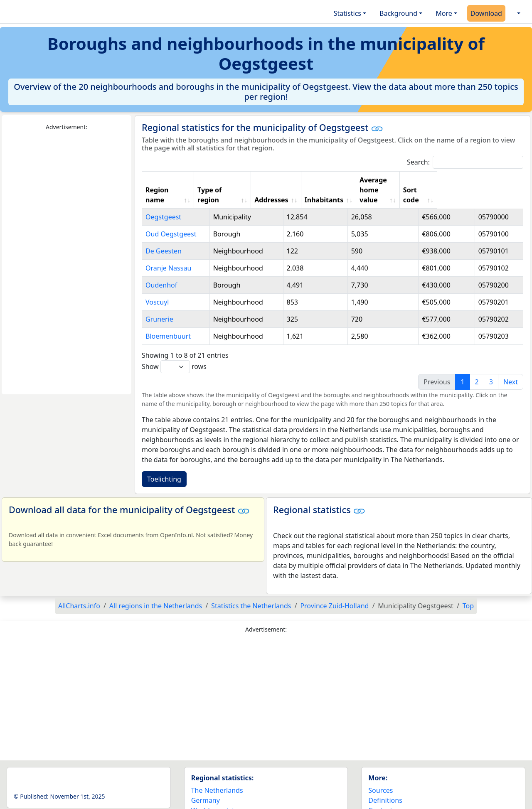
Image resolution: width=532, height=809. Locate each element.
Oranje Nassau (168, 248)
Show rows (174, 347)
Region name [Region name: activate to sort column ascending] (167, 180)
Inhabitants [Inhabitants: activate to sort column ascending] (351, 180)
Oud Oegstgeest (171, 214)
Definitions (385, 780)
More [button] (444, 13)
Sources (381, 770)
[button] (518, 13)
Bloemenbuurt (168, 316)
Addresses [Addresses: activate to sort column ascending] (296, 180)
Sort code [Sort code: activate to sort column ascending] (492, 180)
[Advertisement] (66, 263)
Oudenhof (161, 265)
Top (468, 586)
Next (511, 362)
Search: (465, 162)
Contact (380, 790)
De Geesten (164, 231)
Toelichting (164, 459)
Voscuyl (157, 282)
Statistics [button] (347, 13)
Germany (206, 780)
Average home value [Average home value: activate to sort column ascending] (423, 180)
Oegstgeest (163, 197)
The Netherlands (217, 770)
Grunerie (159, 299)
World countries (216, 790)
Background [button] (398, 13)
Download (486, 13)
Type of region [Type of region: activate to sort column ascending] (236, 180)
